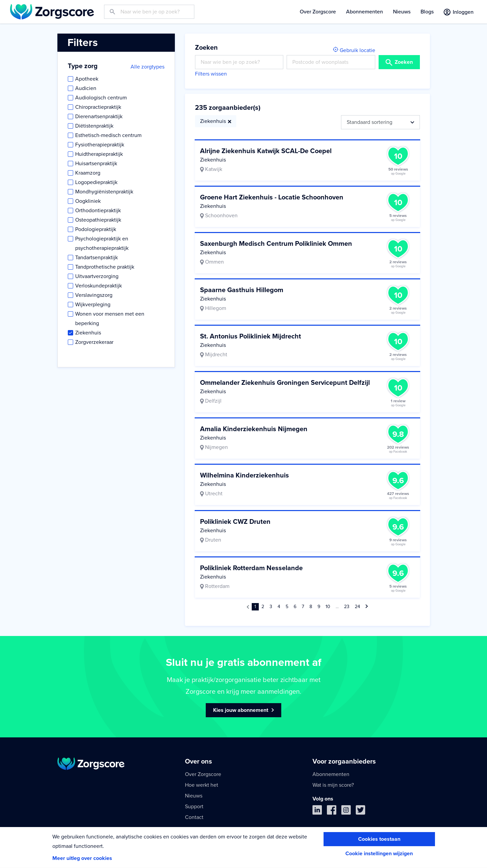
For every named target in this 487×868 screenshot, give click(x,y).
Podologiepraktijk (96, 229)
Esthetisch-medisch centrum (108, 135)
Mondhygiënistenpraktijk (104, 192)
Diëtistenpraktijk (94, 126)
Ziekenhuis (88, 333)
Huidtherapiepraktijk (99, 154)
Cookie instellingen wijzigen (379, 854)
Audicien (86, 88)
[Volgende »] (367, 607)
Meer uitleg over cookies (82, 858)
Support (194, 807)
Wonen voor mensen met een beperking (110, 319)
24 (357, 607)
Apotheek (87, 79)
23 (347, 607)
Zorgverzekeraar (94, 342)
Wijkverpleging (93, 305)
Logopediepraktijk (96, 182)
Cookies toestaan (379, 839)
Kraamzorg (88, 173)
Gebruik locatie (354, 50)
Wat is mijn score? (333, 785)
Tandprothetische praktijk (105, 267)
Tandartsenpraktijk (96, 258)
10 (328, 607)
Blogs (427, 12)
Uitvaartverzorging (97, 276)
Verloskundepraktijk (99, 286)
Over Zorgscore (318, 12)
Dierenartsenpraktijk (99, 117)
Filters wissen (211, 74)
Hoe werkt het (202, 785)
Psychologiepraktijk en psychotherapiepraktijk (102, 243)
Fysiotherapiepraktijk (100, 145)
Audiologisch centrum (101, 98)
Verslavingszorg (94, 295)
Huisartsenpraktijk (96, 164)
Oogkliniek (88, 201)
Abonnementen (364, 12)
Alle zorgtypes (148, 67)
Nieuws (402, 12)
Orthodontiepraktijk (98, 211)
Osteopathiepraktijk (98, 220)
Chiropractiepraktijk (98, 107)
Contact (194, 817)
